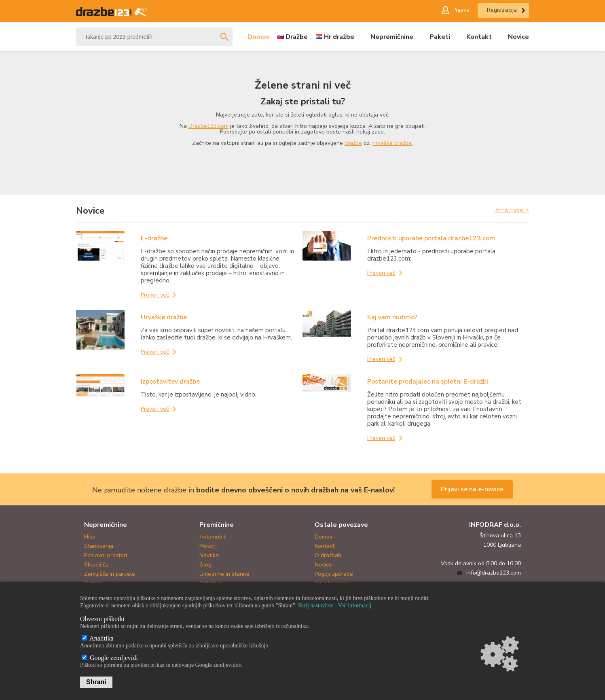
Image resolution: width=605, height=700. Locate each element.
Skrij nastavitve (316, 606)
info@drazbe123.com (494, 573)
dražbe (353, 143)
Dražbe (297, 37)
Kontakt (479, 37)
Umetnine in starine (224, 574)
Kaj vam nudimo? (392, 317)
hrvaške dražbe (392, 143)
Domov (258, 37)
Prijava (461, 10)
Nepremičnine (392, 37)
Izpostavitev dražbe (170, 382)
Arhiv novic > (512, 210)
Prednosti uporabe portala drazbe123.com (431, 238)
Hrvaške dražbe (164, 317)
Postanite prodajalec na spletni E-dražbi (428, 382)
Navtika (209, 555)
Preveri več (155, 295)
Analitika (98, 638)
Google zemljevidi (110, 658)
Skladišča (96, 565)
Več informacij (355, 606)
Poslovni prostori (106, 555)
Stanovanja (99, 546)
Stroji (206, 565)
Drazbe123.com (208, 126)
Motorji (208, 546)
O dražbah (328, 555)
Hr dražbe (339, 37)
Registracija (502, 10)
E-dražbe (154, 238)
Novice (518, 37)
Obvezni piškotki (102, 619)
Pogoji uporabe (334, 574)
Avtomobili (213, 537)
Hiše (90, 537)
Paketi (440, 37)
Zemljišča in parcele (110, 574)
